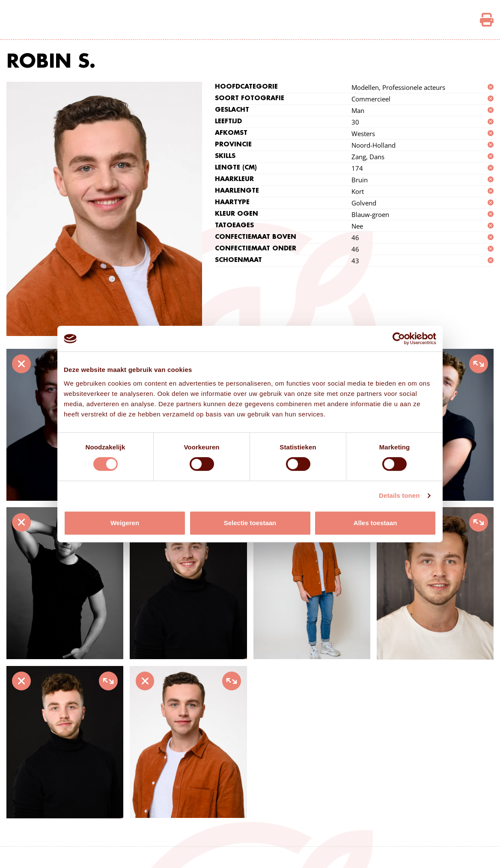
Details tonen (399, 495)
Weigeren (125, 523)
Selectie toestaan (250, 523)
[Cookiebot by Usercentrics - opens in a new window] (399, 339)
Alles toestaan (375, 523)
